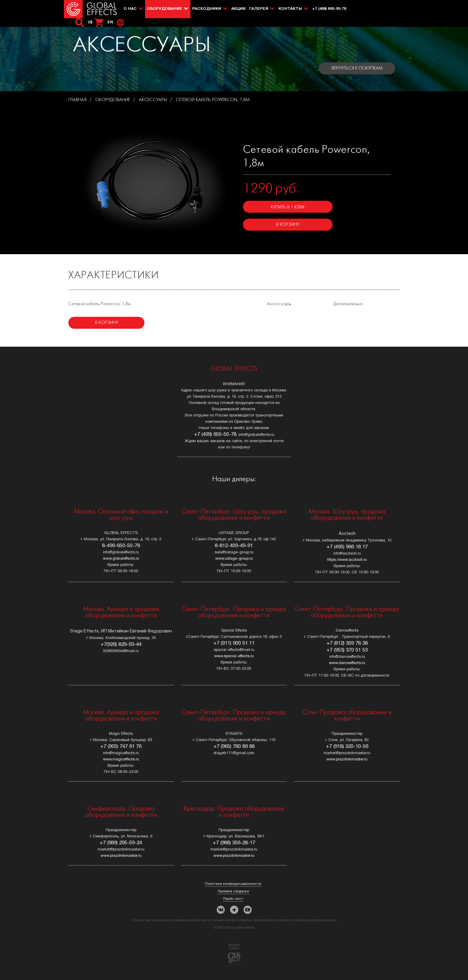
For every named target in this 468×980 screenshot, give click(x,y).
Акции (238, 9)
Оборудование (164, 9)
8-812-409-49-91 (234, 546)
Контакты (290, 9)
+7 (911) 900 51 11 (234, 643)
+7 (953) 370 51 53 (347, 650)
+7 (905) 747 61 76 (121, 747)
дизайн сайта (234, 955)
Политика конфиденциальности (233, 884)
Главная (77, 100)
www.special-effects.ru (234, 656)
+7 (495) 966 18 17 (347, 547)
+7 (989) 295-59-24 (121, 843)
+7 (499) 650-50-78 (329, 9)
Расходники (207, 9)
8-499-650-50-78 (121, 546)
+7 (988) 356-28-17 (234, 843)
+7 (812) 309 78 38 (347, 643)
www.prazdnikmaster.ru (347, 760)
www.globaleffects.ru (121, 559)
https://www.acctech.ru (347, 560)
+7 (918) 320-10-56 (347, 747)
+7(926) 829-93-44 (121, 645)
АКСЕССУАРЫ (153, 100)
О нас (130, 9)
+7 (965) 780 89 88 (234, 747)
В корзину (288, 225)
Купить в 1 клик (288, 207)
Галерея (259, 9)
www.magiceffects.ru (121, 760)
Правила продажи (233, 891)
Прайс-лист (233, 899)
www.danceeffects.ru (347, 663)
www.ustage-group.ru (234, 559)
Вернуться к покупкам (357, 68)
